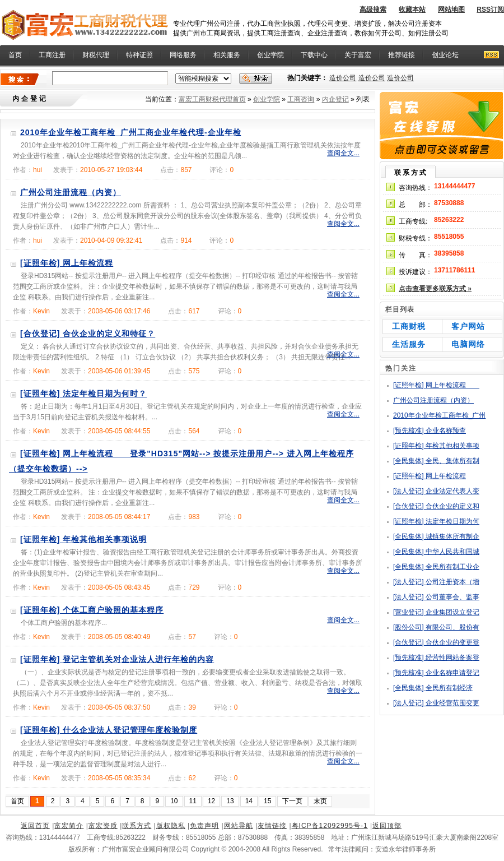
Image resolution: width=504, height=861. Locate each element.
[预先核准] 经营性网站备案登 (436, 658)
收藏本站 (412, 10)
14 (249, 801)
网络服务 (183, 55)
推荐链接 (402, 55)
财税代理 (96, 55)
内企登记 (335, 99)
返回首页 (35, 826)
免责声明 (204, 826)
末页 (320, 801)
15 (267, 801)
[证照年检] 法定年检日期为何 (436, 521)
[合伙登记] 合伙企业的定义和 (436, 506)
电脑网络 (468, 344)
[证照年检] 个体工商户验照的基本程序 (92, 610)
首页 (17, 801)
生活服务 (409, 344)
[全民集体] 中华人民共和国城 (436, 552)
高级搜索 (373, 10)
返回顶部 (387, 826)
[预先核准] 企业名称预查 (430, 430)
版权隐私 (171, 826)
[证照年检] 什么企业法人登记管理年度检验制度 (109, 730)
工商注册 (52, 55)
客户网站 (468, 326)
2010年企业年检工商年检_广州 (439, 415)
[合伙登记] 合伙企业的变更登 (436, 642)
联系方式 (137, 826)
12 (211, 801)
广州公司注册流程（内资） (71, 192)
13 (230, 801)
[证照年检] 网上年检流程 (67, 263)
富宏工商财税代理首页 (212, 99)
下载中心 (314, 55)
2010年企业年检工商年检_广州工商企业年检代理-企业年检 (131, 132)
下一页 (292, 801)
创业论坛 (445, 55)
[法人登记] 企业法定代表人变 (436, 491)
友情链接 (272, 826)
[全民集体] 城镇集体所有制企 (436, 536)
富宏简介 (69, 826)
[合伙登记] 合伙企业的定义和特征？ (88, 334)
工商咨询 (301, 99)
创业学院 (270, 55)
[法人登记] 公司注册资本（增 (436, 582)
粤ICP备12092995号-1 (330, 826)
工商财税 (409, 326)
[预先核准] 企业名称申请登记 (436, 673)
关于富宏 (358, 55)
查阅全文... (343, 153)
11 (193, 801)
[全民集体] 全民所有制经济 (433, 688)
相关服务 (227, 55)
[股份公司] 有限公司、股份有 (436, 627)
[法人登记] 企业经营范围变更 (436, 703)
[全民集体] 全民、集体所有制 (436, 461)
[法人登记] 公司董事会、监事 (436, 597)
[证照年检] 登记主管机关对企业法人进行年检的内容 (117, 659)
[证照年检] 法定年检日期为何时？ (83, 394)
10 (174, 801)
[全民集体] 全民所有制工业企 (436, 567)
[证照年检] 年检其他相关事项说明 (83, 539)
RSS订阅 (490, 10)
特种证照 (139, 55)
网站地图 (451, 10)
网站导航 (239, 826)
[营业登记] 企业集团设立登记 (436, 612)
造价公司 (343, 78)
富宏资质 (103, 826)
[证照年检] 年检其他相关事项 (436, 446)
